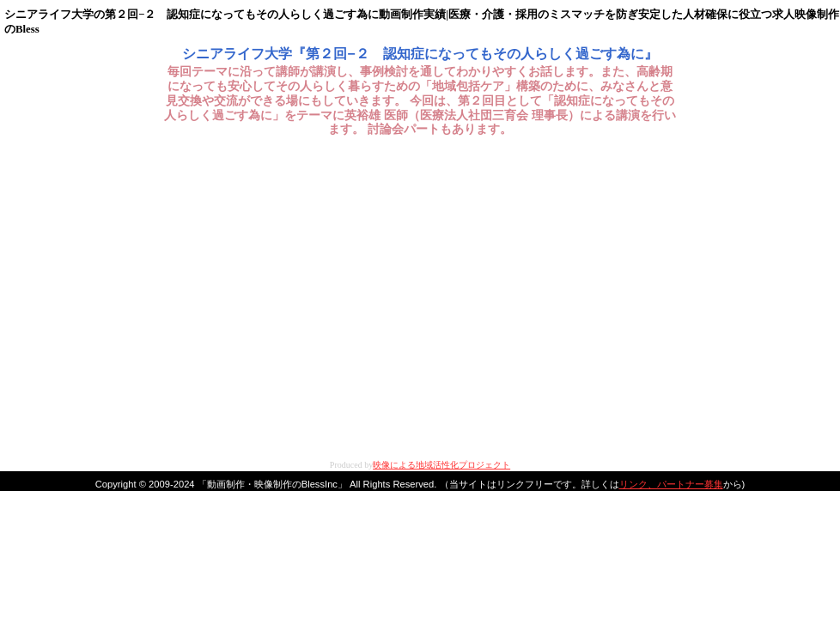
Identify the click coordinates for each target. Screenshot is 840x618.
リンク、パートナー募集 (671, 484)
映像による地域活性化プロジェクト (441, 465)
